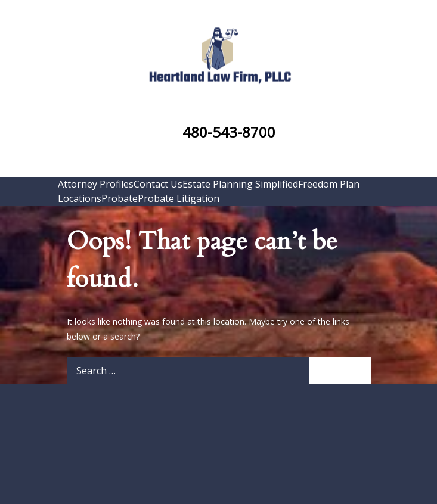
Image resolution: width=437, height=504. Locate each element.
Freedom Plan (329, 184)
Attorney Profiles (96, 184)
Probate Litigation (179, 198)
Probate (120, 198)
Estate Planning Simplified (240, 184)
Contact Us (158, 184)
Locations (80, 198)
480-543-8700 (229, 132)
